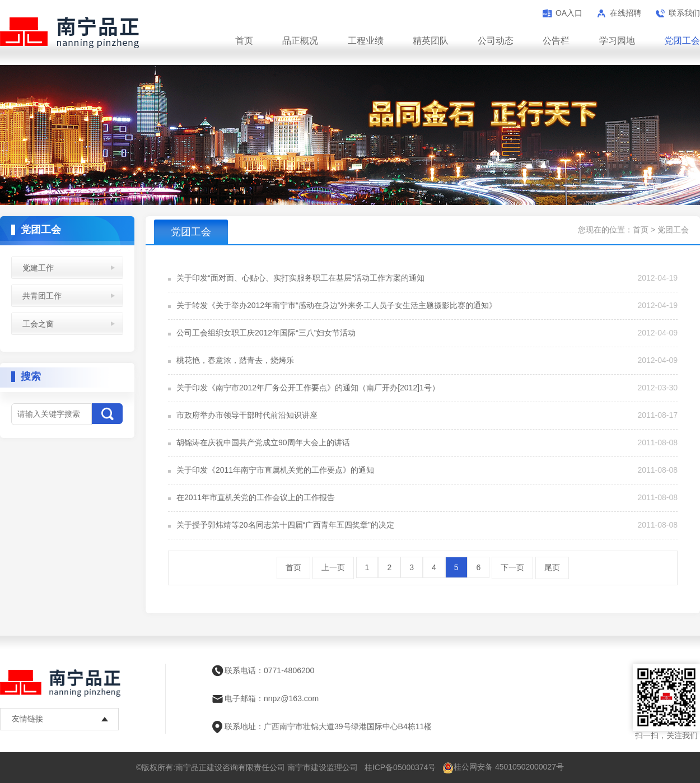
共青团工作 (42, 296)
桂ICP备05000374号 (400, 767)
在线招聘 (626, 13)
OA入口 (569, 13)
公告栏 (556, 41)
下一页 (512, 567)
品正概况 (300, 41)
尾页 (552, 567)
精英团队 (431, 41)
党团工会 (682, 41)
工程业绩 (366, 41)
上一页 (333, 567)
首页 (244, 41)
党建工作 (38, 268)
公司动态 (496, 41)
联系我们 (684, 13)
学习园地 (617, 41)
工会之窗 (38, 324)
